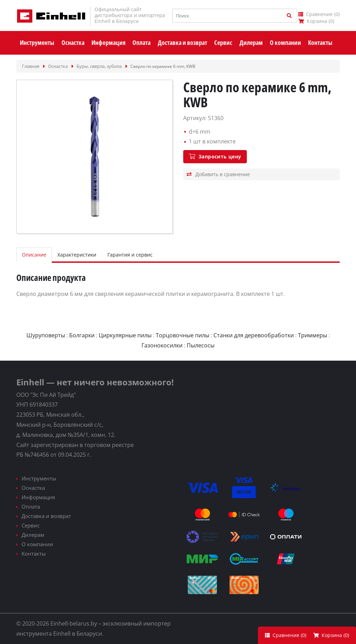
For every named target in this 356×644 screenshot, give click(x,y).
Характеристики (77, 255)
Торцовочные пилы (183, 335)
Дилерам (33, 535)
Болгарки (82, 335)
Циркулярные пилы (125, 335)
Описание (34, 255)
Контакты (34, 553)
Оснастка (33, 488)
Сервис (31, 525)
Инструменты (39, 478)
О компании (37, 544)
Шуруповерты (46, 335)
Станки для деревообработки (254, 335)
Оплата (31, 506)
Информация (38, 497)
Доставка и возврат (46, 516)
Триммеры (313, 335)
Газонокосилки (162, 345)
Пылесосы (201, 345)
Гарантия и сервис (130, 255)
